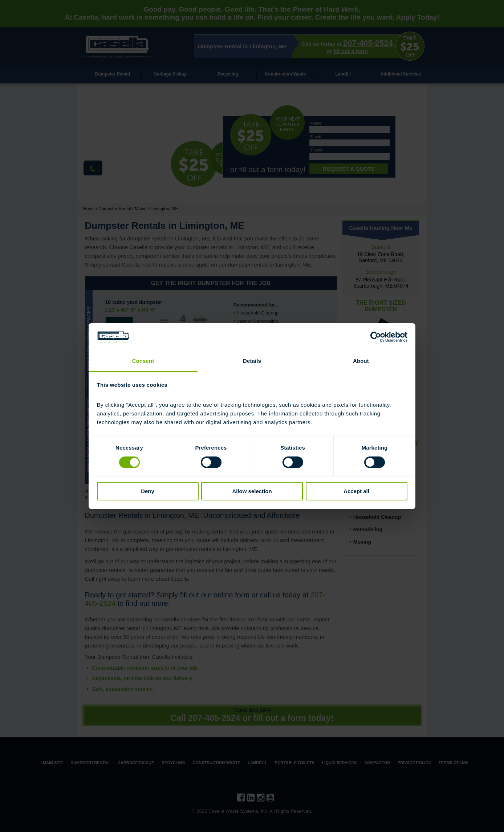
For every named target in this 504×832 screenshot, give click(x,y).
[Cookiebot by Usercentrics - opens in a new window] (376, 337)
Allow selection (252, 491)
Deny (148, 491)
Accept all (356, 491)
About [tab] (361, 361)
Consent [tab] (143, 361)
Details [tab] (252, 361)
